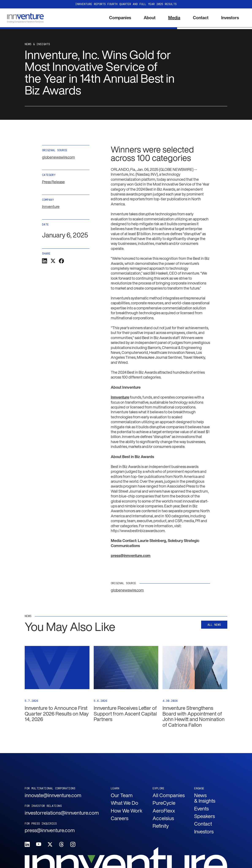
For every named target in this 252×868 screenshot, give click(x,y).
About (150, 18)
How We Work (127, 811)
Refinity (161, 826)
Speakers (205, 816)
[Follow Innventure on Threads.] (61, 844)
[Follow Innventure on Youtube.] (39, 844)
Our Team (122, 795)
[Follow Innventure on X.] (50, 844)
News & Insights (205, 798)
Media (174, 18)
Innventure (51, 206)
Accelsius (163, 818)
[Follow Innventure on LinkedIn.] (27, 844)
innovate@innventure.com (53, 795)
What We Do (125, 803)
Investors (230, 18)
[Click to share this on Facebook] (61, 261)
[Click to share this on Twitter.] (53, 261)
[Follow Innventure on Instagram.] (73, 844)
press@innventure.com (50, 830)
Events (201, 809)
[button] (120, 18)
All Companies (169, 795)
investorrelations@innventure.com (57, 813)
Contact (201, 18)
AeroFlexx (164, 811)
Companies (120, 18)
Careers (120, 818)
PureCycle (164, 803)
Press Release (53, 182)
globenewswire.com (58, 157)
